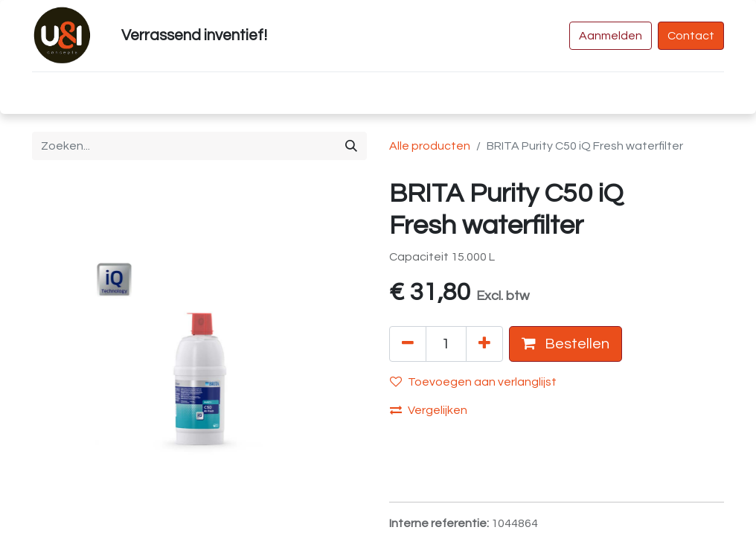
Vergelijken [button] (429, 410)
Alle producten (430, 146)
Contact (691, 36)
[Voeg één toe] (484, 344)
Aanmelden (611, 36)
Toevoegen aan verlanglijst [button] (473, 382)
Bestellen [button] (566, 344)
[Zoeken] (351, 146)
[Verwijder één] (408, 344)
